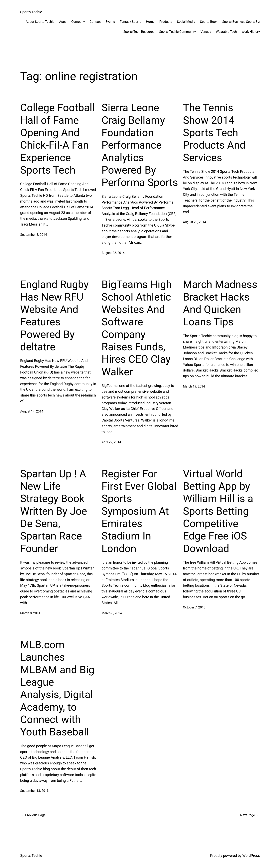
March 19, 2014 (194, 386)
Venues (206, 32)
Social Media (186, 22)
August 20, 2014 (195, 222)
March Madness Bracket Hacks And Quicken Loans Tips (220, 303)
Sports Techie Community (177, 32)
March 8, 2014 (30, 613)
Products (166, 22)
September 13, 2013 (34, 791)
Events (110, 22)
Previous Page (33, 815)
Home (150, 22)
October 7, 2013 (194, 607)
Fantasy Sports (131, 22)
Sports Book (209, 22)
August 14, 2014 (32, 411)
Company (78, 22)
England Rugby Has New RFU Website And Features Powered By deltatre (54, 316)
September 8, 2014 (34, 235)
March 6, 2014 (112, 613)
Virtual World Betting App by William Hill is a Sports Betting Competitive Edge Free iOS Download (218, 511)
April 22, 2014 (111, 442)
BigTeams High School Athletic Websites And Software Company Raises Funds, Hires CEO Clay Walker (137, 328)
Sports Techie (31, 12)
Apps (63, 22)
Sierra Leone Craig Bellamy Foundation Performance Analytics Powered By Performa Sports (140, 145)
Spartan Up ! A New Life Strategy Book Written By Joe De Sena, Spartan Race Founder (54, 511)
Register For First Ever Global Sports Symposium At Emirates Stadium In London (139, 511)
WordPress (251, 856)
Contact (95, 22)
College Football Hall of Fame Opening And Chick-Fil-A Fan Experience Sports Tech (57, 139)
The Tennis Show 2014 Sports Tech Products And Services (214, 133)
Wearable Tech (226, 32)
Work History (251, 32)
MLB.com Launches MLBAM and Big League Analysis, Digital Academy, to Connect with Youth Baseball (57, 688)
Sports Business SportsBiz (241, 22)
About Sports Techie (40, 22)
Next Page (250, 815)
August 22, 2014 (113, 253)
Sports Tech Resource (139, 32)
